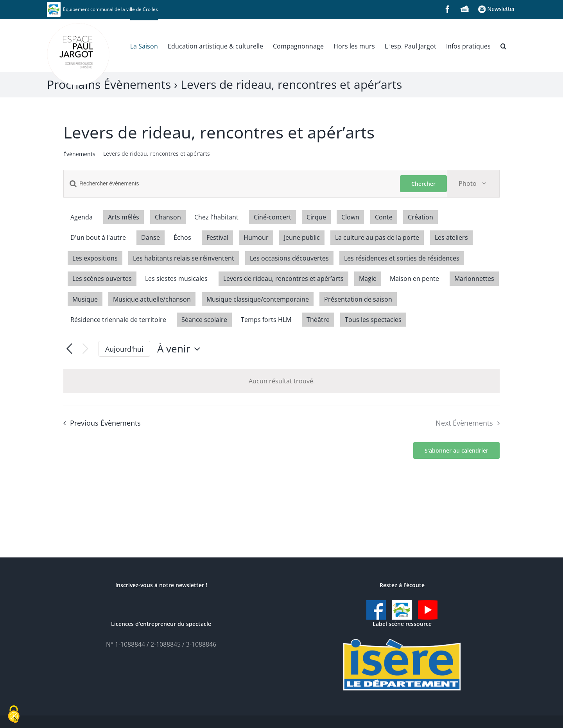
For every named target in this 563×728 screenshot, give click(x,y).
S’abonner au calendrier (456, 450)
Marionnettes (474, 279)
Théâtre (318, 320)
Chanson (168, 217)
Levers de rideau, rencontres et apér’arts (283, 279)
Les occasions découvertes (289, 258)
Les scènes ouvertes (102, 279)
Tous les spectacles (373, 320)
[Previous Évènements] (69, 349)
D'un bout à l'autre (98, 237)
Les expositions (95, 258)
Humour (256, 237)
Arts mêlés (124, 217)
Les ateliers (451, 237)
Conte (384, 217)
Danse (151, 237)
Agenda (82, 217)
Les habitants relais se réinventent (184, 258)
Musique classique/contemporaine (258, 299)
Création (420, 217)
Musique (85, 299)
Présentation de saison (358, 299)
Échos (182, 237)
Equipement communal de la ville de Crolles (102, 9)
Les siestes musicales (176, 279)
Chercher (423, 184)
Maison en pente (414, 279)
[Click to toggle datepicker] (181, 349)
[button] (503, 45)
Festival (217, 237)
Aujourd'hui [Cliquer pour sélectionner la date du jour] (124, 349)
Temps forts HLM (266, 320)
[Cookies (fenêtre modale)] (14, 715)
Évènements (79, 154)
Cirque (316, 217)
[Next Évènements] (85, 349)
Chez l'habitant (216, 217)
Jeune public (302, 237)
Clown (350, 217)
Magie (368, 279)
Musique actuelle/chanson (152, 299)
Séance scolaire (204, 320)
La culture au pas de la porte (377, 237)
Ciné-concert (273, 217)
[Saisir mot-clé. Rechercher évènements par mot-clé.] (232, 184)
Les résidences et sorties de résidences (402, 258)
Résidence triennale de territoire (118, 320)
